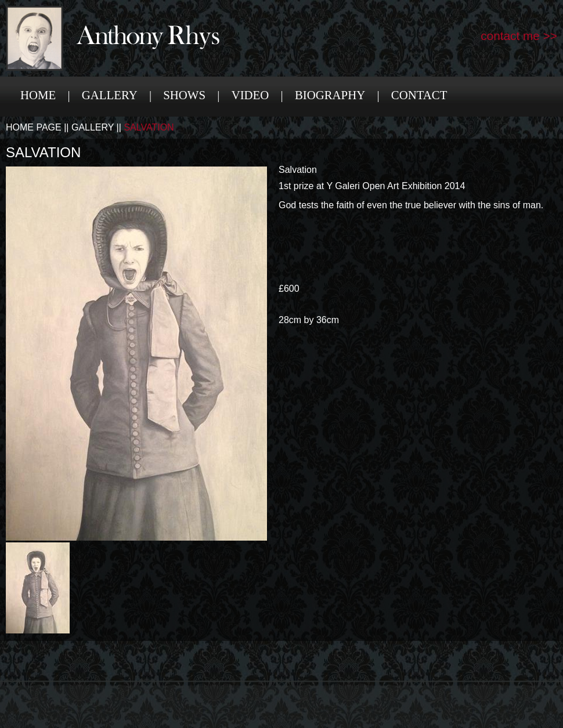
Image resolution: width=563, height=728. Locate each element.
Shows (184, 95)
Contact (419, 95)
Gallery (110, 95)
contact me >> (519, 36)
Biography (330, 95)
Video (250, 95)
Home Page (34, 127)
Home (38, 95)
